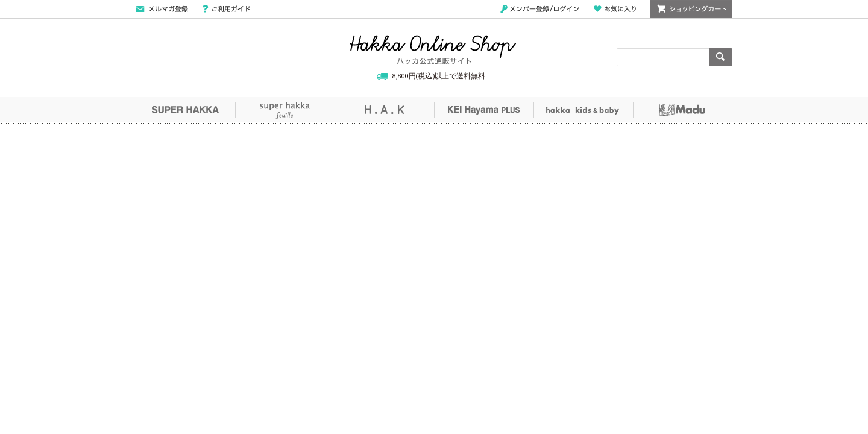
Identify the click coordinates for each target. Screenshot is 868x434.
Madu (683, 110)
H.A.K (384, 110)
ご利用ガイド (226, 9)
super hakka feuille (285, 110)
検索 (721, 57)
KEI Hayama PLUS (484, 110)
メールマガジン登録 (162, 9)
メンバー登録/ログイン (540, 9)
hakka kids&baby (583, 110)
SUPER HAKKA (185, 110)
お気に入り (615, 9)
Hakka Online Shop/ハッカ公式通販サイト (433, 50)
